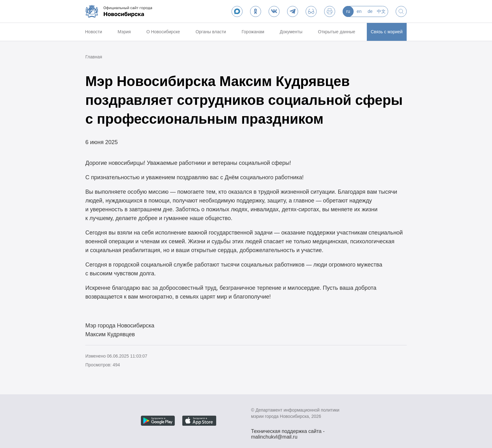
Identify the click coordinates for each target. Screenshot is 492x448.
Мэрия (124, 32)
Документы (291, 32)
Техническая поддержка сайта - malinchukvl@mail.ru (288, 432)
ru (348, 11)
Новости (94, 32)
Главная (94, 57)
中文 (381, 11)
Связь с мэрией (387, 32)
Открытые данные (337, 32)
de (370, 11)
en (359, 11)
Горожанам (253, 32)
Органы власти (211, 32)
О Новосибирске (163, 32)
